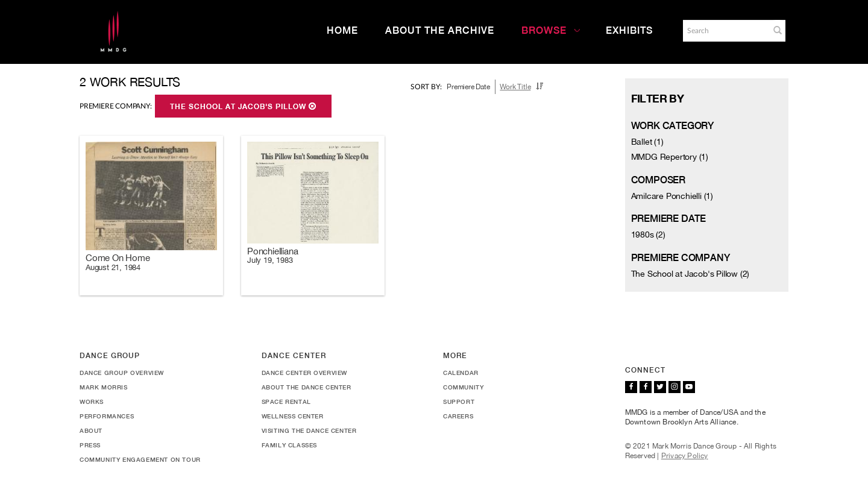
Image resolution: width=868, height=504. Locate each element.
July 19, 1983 (270, 260)
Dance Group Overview (122, 373)
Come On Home (118, 258)
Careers (458, 416)
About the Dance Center (307, 387)
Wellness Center (293, 416)
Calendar (461, 373)
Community (463, 387)
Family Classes (289, 445)
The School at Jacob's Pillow (243, 107)
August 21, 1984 (113, 267)
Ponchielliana (272, 251)
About (91, 430)
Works (92, 402)
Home (342, 30)
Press (90, 445)
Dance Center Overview (305, 373)
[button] (778, 30)
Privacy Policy (685, 456)
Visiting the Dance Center (309, 430)
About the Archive (440, 30)
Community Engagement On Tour (140, 459)
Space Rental (286, 402)
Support (459, 402)
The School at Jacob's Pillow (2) (690, 274)
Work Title (515, 87)
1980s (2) (648, 235)
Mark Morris (104, 387)
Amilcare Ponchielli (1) (672, 196)
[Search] (725, 31)
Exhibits (629, 30)
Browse (551, 30)
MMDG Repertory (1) (670, 157)
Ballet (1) (647, 142)
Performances (107, 416)
